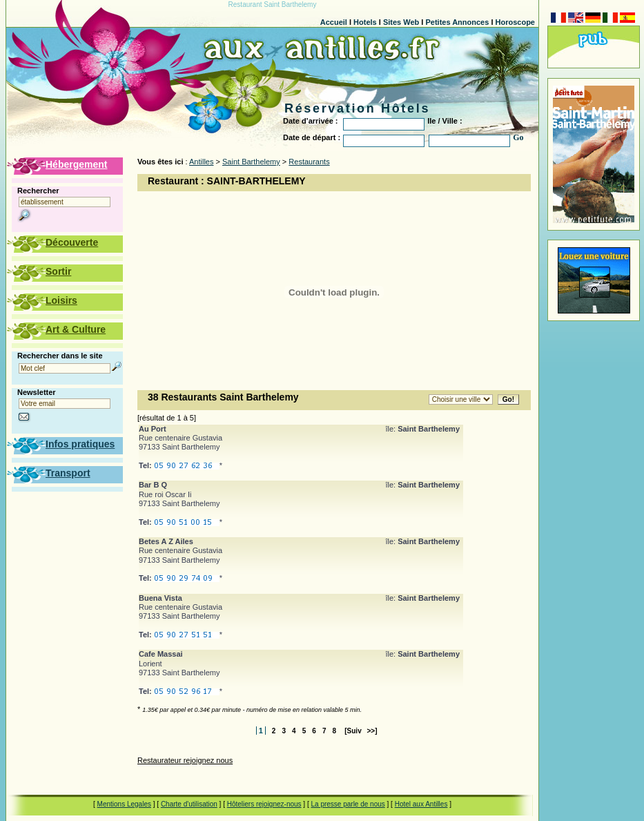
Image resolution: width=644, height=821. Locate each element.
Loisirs (61, 300)
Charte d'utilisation (189, 804)
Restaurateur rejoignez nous (185, 760)
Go (518, 137)
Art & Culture (76, 329)
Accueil (334, 22)
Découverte (72, 242)
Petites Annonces (457, 22)
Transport (68, 473)
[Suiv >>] (361, 731)
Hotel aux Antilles (421, 804)
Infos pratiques (80, 444)
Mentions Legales (124, 804)
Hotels (365, 22)
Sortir (58, 271)
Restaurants (309, 162)
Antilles (201, 162)
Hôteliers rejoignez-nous (264, 804)
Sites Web (401, 22)
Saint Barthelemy (251, 162)
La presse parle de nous (348, 804)
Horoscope (515, 22)
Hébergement (76, 164)
